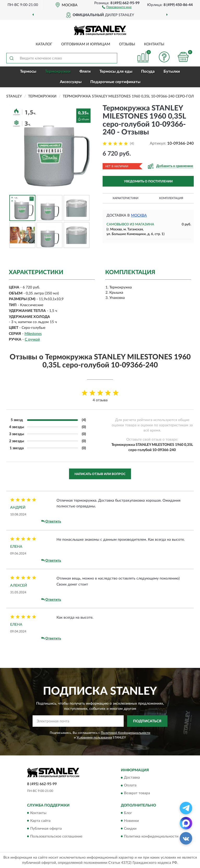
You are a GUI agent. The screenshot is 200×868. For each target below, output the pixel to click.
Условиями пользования (94, 737)
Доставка (132, 778)
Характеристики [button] (125, 198)
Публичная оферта (46, 829)
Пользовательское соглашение (56, 836)
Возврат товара (137, 793)
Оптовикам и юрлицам (86, 44)
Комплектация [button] (171, 198)
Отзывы (127, 44)
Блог (128, 813)
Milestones (33, 334)
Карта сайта (40, 821)
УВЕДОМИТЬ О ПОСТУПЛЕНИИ (148, 181)
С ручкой (32, 340)
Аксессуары (71, 82)
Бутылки (172, 72)
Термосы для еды (116, 72)
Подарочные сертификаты (115, 82)
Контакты (154, 44)
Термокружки (58, 72)
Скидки (130, 829)
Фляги (85, 72)
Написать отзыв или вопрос (100, 474)
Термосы (28, 72)
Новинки (131, 821)
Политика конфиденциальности (151, 836)
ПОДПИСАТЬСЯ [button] (147, 721)
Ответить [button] (51, 521)
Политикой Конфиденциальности (126, 733)
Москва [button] (139, 216)
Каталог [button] (44, 44)
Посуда (148, 72)
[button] (117, 7)
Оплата (130, 786)
